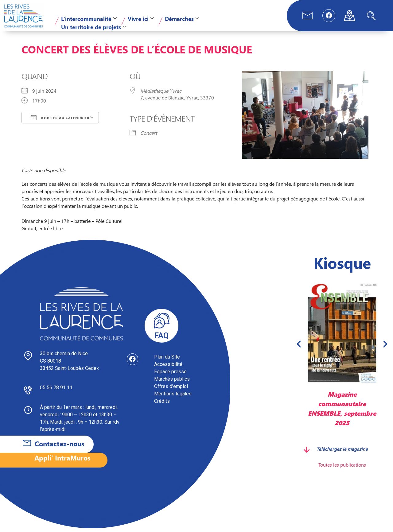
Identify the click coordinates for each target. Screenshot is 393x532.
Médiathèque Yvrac (161, 94)
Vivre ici (141, 19)
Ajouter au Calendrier (60, 121)
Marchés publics (172, 383)
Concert (149, 136)
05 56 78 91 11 (56, 391)
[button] (299, 348)
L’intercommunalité (89, 19)
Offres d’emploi (171, 390)
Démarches (182, 19)
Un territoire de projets (94, 27)
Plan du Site (167, 361)
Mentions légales (173, 397)
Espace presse (170, 375)
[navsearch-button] (371, 16)
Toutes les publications (342, 468)
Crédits (162, 405)
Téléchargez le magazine (342, 452)
